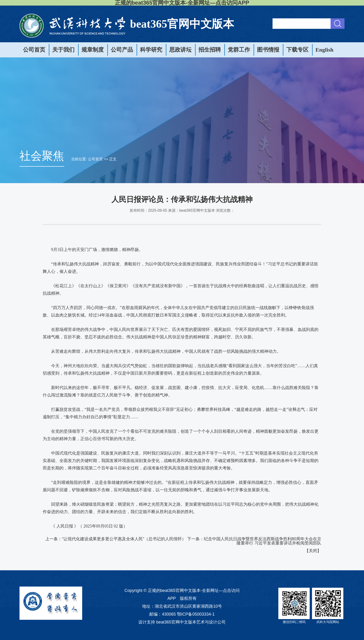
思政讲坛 (180, 50)
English (324, 50)
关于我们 (63, 50)
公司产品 (122, 50)
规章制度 (93, 50)
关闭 (313, 551)
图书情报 (268, 50)
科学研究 (151, 50)
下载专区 (297, 50)
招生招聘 (210, 50)
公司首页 (34, 50)
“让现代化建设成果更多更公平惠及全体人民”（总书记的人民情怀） (124, 539)
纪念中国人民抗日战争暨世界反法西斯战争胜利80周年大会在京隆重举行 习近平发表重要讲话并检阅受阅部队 (263, 541)
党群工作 (239, 50)
